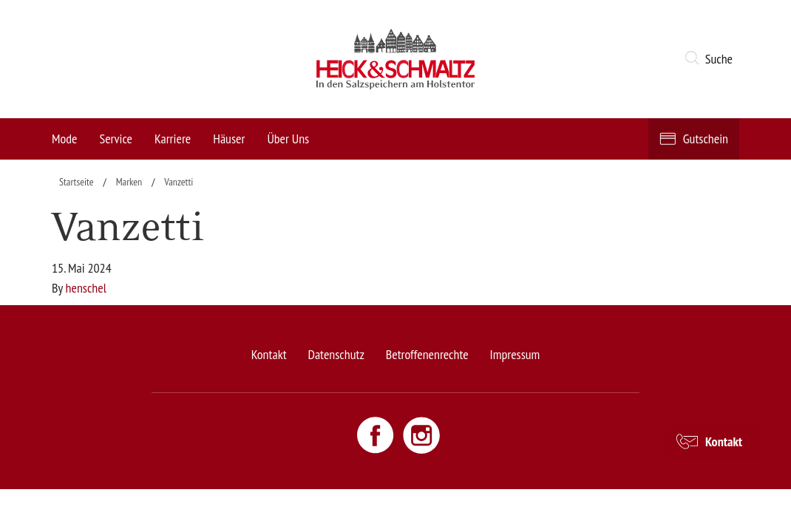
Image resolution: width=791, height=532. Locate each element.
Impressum (515, 354)
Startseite (77, 182)
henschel (86, 288)
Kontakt (269, 354)
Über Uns (288, 139)
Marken (129, 182)
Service (116, 139)
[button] (712, 59)
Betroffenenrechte (427, 354)
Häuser (229, 139)
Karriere (173, 139)
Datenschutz (336, 354)
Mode (64, 139)
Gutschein (706, 139)
